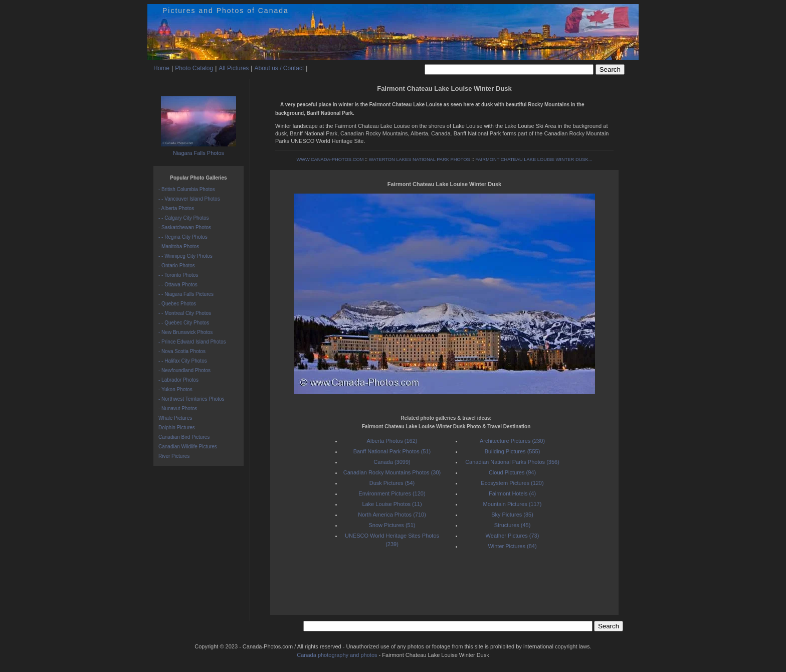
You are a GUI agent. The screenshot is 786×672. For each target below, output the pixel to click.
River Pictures (174, 456)
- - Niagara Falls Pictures (186, 294)
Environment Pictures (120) (392, 493)
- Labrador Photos (178, 380)
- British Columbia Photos (187, 189)
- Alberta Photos (176, 208)
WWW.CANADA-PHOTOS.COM (330, 159)
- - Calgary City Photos (184, 218)
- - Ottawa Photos (178, 285)
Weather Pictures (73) (513, 536)
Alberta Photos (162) (392, 441)
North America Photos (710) (392, 515)
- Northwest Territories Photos (191, 399)
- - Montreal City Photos (185, 313)
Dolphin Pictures (177, 428)
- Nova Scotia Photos (182, 351)
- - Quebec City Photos (184, 323)
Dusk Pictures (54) (392, 483)
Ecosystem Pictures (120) (512, 483)
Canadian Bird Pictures (184, 437)
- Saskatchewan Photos (185, 227)
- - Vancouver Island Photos (189, 199)
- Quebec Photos (177, 304)
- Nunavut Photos (178, 408)
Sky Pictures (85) (512, 515)
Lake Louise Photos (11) (392, 504)
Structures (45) (513, 525)
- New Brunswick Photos (185, 332)
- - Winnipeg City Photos (185, 256)
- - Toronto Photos (178, 275)
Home (161, 68)
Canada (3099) (392, 462)
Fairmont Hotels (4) (512, 493)
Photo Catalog (194, 68)
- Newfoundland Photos (184, 370)
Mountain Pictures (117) (513, 504)
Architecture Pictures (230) (512, 441)
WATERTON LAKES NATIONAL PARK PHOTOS (420, 159)
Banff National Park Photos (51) (392, 451)
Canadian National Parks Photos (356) (512, 462)
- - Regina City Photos (183, 237)
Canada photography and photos (337, 655)
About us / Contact (279, 68)
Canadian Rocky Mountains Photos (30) (392, 472)
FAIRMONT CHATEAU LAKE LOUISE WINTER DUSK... (534, 159)
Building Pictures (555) (513, 451)
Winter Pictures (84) (512, 546)
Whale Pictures (175, 418)
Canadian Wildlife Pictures (188, 447)
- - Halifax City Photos (183, 361)
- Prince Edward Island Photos (192, 342)
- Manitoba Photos (179, 246)
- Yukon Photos (175, 389)
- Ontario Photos (177, 266)
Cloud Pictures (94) (512, 472)
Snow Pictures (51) (392, 525)
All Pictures (234, 68)
